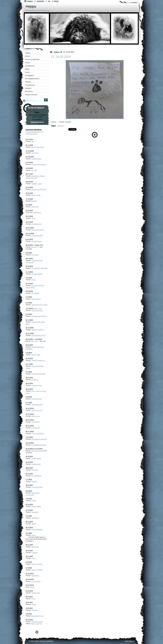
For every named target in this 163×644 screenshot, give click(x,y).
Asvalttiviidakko (37, 274)
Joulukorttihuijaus (38, 230)
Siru (33, 141)
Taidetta (34, 201)
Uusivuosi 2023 (37, 410)
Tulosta (56, 1)
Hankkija (35, 610)
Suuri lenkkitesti (37, 235)
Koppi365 (35, 512)
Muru (33, 218)
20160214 (61, 126)
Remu (34, 280)
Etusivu (30, 1)
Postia (34, 501)
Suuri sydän (36, 355)
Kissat (32, 587)
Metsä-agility (36, 195)
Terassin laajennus (38, 360)
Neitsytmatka (36, 506)
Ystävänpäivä (36, 224)
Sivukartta (40, 1)
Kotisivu (57, 52)
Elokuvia (35, 470)
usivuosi (36, 153)
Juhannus (35, 380)
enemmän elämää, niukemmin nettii (35, 177)
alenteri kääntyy (38, 330)
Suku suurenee (37, 310)
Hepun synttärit (37, 564)
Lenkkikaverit (36, 458)
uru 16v (35, 341)
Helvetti (34, 481)
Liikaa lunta (36, 428)
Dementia (35, 255)
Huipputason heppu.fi (39, 316)
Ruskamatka (36, 464)
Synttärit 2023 (37, 399)
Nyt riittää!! (36, 293)
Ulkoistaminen (37, 241)
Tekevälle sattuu (37, 405)
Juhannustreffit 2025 (39, 189)
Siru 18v (34, 170)
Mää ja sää (36, 416)
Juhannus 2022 (37, 487)
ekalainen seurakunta (33, 494)
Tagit (53, 126)
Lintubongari (36, 581)
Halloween (35, 576)
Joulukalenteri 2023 (39, 335)
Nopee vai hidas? (38, 147)
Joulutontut (35, 422)
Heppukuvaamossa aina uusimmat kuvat (34, 133)
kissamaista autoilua (39, 164)
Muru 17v (34, 247)
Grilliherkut (35, 518)
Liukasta (35, 552)
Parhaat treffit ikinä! (38, 374)
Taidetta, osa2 (37, 184)
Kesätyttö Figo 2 (37, 616)
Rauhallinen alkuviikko (40, 268)
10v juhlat (35, 207)
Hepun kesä (36, 593)
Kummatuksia (36, 476)
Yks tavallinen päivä (39, 445)
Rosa (33, 599)
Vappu (34, 524)
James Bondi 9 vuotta (39, 305)
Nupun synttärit (37, 570)
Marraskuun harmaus (39, 439)
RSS (49, 1)
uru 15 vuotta (37, 451)
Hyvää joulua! (36, 159)
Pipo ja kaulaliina (38, 433)
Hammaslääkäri (37, 529)
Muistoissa (37, 212)
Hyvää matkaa (37, 385)
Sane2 (34, 604)
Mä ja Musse (36, 299)
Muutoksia (35, 547)
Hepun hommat (37, 622)
